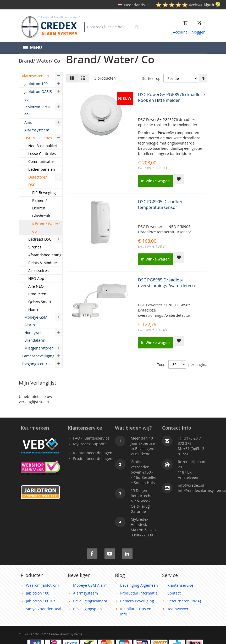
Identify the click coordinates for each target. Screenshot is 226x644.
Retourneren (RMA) (184, 601)
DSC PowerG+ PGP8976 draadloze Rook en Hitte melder (171, 97)
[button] (179, 179)
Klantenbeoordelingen (93, 453)
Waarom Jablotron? (43, 585)
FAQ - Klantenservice (91, 438)
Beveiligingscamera (90, 601)
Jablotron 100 (38, 593)
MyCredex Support (89, 444)
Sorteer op (151, 78)
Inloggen (198, 32)
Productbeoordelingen (93, 459)
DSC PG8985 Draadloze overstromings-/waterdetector (168, 283)
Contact (174, 593)
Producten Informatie (139, 593)
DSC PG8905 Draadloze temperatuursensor (161, 204)
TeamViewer (178, 609)
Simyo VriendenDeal (44, 609)
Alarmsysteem (86, 593)
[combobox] (113, 27)
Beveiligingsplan (87, 609)
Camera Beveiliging (137, 601)
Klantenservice (180, 585)
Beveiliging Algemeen (139, 585)
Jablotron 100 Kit (40, 601)
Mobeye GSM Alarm (90, 585)
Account (180, 32)
